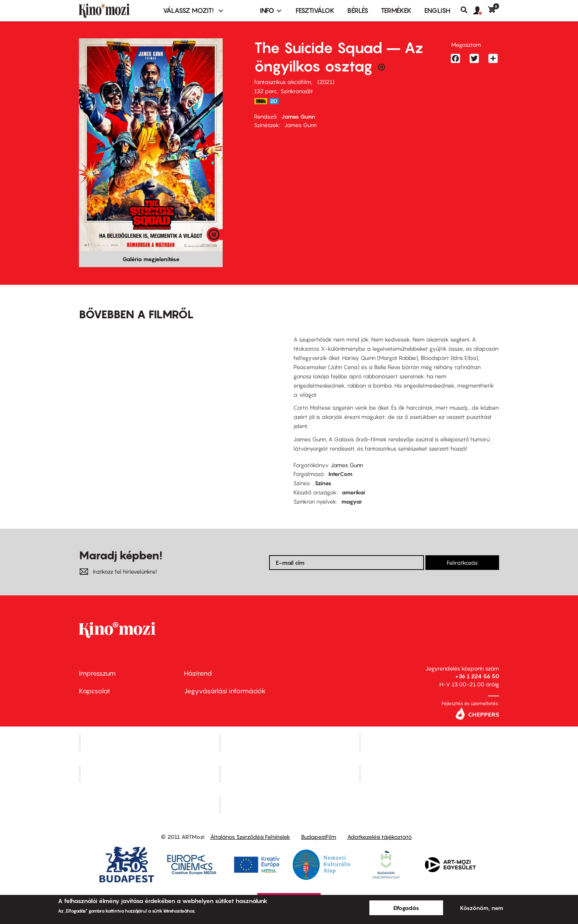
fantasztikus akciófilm (283, 82)
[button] (481, 11)
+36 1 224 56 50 (477, 676)
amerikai (353, 492)
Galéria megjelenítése (151, 259)
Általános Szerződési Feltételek (250, 837)
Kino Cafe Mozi (290, 742)
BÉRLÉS (358, 10)
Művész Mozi (430, 742)
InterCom (340, 474)
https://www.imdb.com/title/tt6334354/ (261, 101)
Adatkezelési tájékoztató (379, 837)
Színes (323, 483)
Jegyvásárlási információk (225, 691)
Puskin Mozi (150, 774)
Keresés (467, 10)
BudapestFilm (319, 837)
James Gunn (298, 116)
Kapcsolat (95, 691)
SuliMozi (290, 774)
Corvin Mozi (150, 742)
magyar (352, 501)
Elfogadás (406, 908)
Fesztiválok (315, 10)
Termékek (396, 10)
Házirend (198, 673)
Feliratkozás (462, 563)
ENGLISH (437, 10)
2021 (326, 82)
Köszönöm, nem (482, 908)
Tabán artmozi (430, 774)
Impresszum (97, 673)
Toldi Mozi (290, 805)
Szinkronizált (297, 91)
